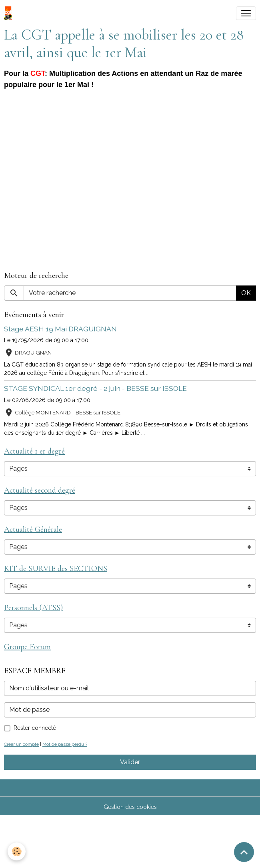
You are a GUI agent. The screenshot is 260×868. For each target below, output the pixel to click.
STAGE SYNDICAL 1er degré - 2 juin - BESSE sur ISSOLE (95, 388)
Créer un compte (21, 744)
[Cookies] (17, 851)
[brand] (10, 13)
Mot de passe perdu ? (65, 744)
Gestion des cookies (130, 807)
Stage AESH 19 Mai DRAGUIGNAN (60, 329)
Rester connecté (35, 728)
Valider (130, 762)
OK (246, 293)
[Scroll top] (244, 852)
